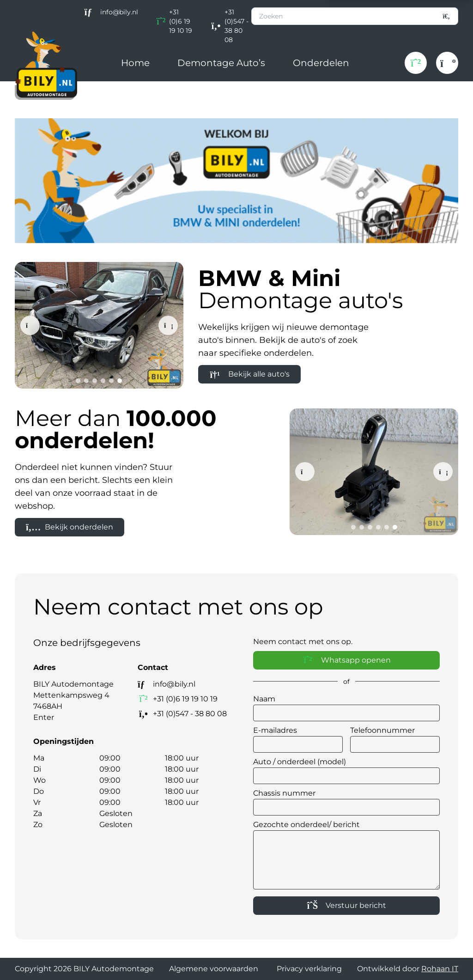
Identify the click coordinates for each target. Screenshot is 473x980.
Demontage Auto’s (221, 63)
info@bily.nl (119, 12)
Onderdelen (321, 63)
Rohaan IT (440, 969)
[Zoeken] (447, 16)
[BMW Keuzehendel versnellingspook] (374, 472)
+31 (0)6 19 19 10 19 (181, 21)
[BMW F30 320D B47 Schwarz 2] (99, 325)
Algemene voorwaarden (214, 969)
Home (135, 63)
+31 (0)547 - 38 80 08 (236, 26)
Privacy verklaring (309, 969)
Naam (264, 699)
